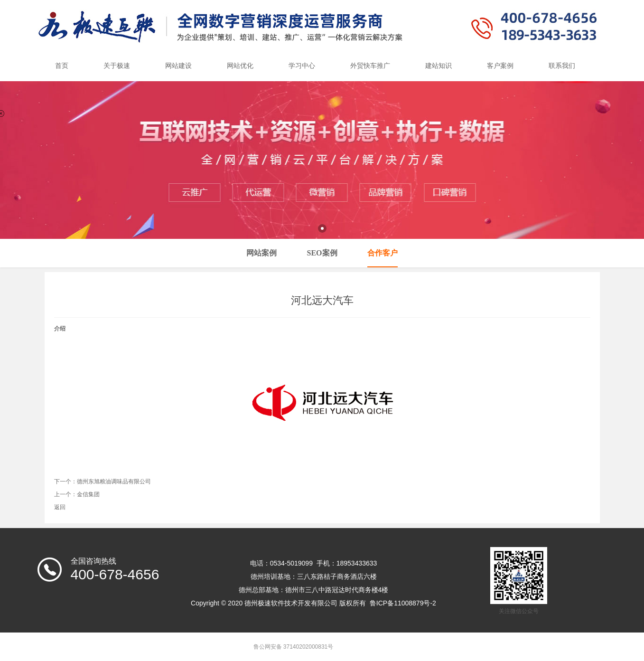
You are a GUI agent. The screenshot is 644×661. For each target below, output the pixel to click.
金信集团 (88, 494)
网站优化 (240, 66)
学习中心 (302, 66)
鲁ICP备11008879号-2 (403, 603)
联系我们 (562, 66)
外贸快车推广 (370, 66)
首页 (62, 66)
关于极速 (117, 66)
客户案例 (500, 66)
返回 (60, 507)
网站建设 (178, 66)
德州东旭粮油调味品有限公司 (114, 482)
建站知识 (439, 66)
